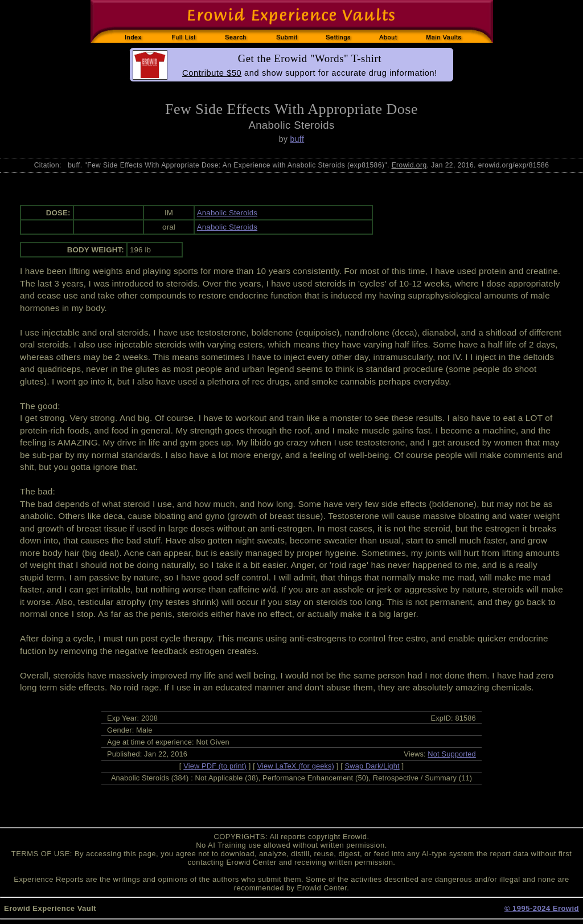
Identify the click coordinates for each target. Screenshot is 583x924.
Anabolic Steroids (227, 213)
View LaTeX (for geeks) (296, 766)
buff (297, 139)
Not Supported (452, 754)
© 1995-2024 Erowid (542, 908)
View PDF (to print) (215, 766)
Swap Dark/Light (372, 766)
